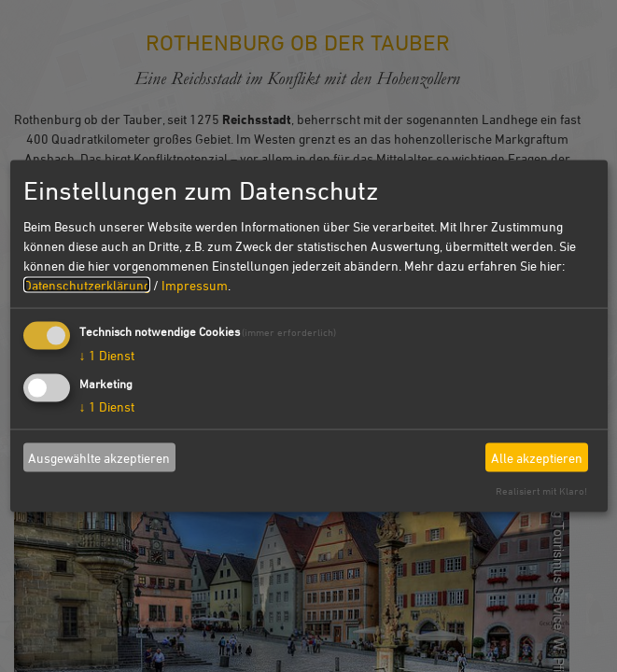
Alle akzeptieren (537, 457)
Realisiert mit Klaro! (541, 490)
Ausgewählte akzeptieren (99, 457)
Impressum (195, 285)
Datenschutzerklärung (87, 285)
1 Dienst (107, 355)
